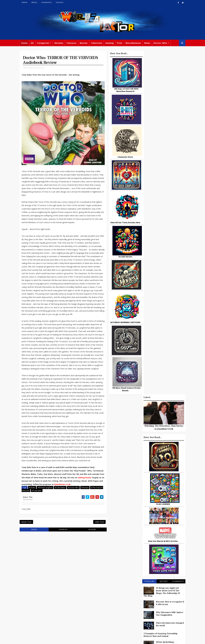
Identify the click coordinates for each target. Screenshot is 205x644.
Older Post (95, 550)
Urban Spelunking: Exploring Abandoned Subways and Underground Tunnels (162, 303)
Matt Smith (146, 608)
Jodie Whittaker (104, 608)
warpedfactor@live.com (34, 614)
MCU (152, 614)
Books (79, 602)
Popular (148, 238)
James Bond (132, 608)
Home (26, 2)
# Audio (33, 515)
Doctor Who (161, 43)
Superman (146, 619)
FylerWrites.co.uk (31, 512)
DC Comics (154, 598)
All (33, 43)
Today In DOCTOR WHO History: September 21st (166, 333)
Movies (85, 43)
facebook (61, 558)
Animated (131, 614)
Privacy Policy (64, 640)
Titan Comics (152, 592)
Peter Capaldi (103, 597)
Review (79, 597)
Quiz (113, 618)
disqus (34, 558)
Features (73, 43)
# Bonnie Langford (46, 515)
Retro (154, 603)
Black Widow (101, 618)
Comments (48, 2)
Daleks (158, 608)
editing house (29, 505)
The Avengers (133, 625)
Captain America (84, 618)
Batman (89, 608)
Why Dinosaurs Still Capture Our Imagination (168, 270)
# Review (86, 515)
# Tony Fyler (45, 518)
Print (121, 43)
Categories (44, 43)
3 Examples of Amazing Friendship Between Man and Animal (159, 291)
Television (98, 43)
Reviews (60, 43)
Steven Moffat (142, 603)
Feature (79, 592)
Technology (132, 619)
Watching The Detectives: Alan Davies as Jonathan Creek (163, 84)
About (35, 2)
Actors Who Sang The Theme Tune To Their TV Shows (167, 323)
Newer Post (28, 550)
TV (103, 592)
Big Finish (139, 587)
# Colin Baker (61, 515)
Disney (79, 608)
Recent (163, 238)
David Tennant (104, 602)
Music (129, 603)
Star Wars (141, 598)
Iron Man (159, 619)
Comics (90, 597)
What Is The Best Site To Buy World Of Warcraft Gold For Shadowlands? (169, 345)
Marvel (129, 598)
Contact (61, 2)
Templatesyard (49, 640)
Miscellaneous (135, 43)
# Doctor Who (75, 515)
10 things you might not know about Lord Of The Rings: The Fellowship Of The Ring (161, 248)
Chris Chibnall (83, 613)
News (149, 43)
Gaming (111, 43)
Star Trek (89, 602)
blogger (88, 558)
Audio (160, 614)
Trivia (140, 592)
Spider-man (99, 613)
